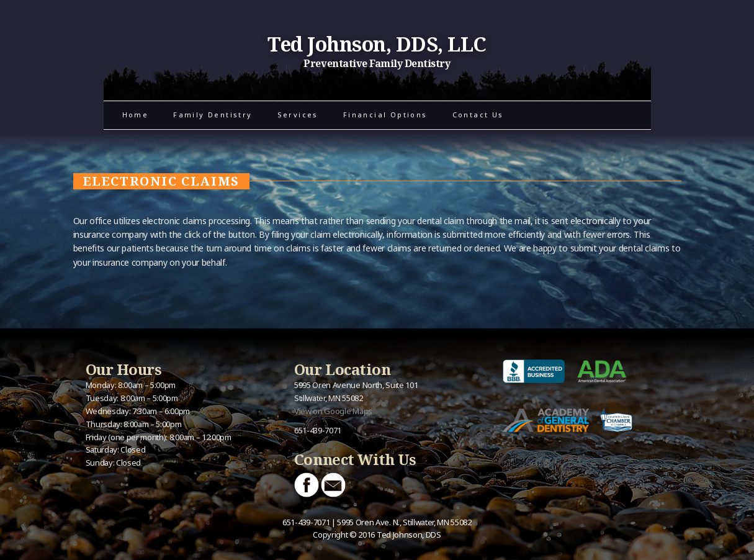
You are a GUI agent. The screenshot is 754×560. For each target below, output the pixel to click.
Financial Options (385, 115)
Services (298, 115)
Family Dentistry (213, 115)
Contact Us (478, 115)
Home (136, 115)
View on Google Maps (333, 411)
